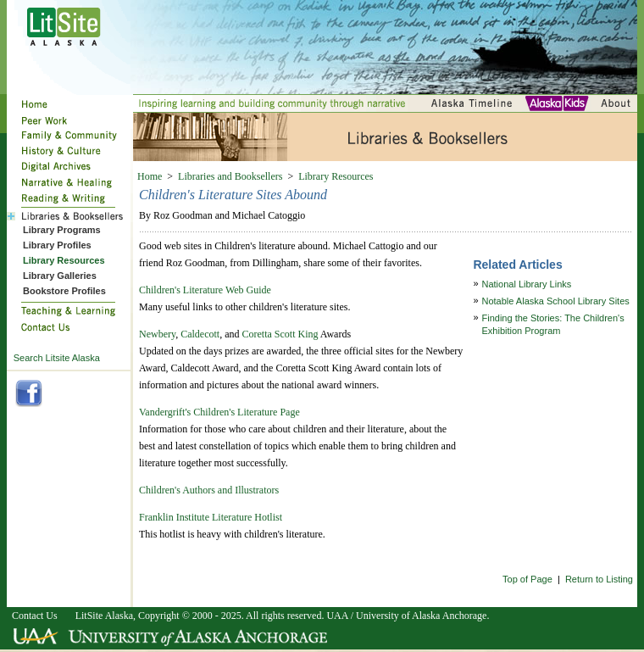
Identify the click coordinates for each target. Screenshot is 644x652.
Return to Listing (599, 579)
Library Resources (336, 176)
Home (150, 176)
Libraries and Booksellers (230, 176)
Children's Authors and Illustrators (209, 490)
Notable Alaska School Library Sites (556, 301)
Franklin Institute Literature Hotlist (211, 517)
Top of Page (527, 579)
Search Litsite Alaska (57, 358)
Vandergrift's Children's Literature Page (219, 412)
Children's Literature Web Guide (205, 290)
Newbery (157, 334)
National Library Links (527, 284)
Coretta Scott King (280, 334)
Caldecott (200, 334)
